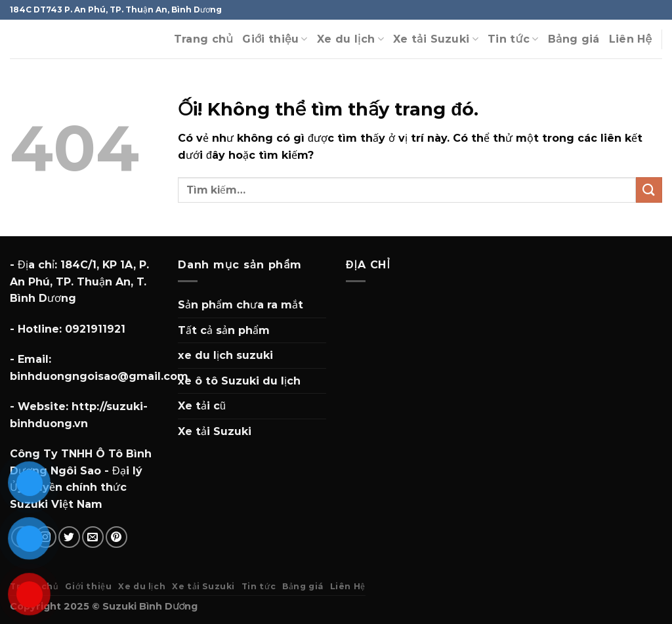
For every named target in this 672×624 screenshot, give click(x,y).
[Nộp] (649, 190)
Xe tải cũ (202, 406)
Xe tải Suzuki (436, 39)
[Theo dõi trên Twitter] (69, 537)
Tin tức (513, 39)
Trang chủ (204, 39)
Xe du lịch (350, 39)
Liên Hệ (631, 39)
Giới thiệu (275, 39)
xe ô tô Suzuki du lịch (239, 381)
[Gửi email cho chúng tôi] (93, 537)
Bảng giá (574, 39)
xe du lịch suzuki (225, 355)
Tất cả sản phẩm (224, 330)
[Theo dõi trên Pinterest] (116, 537)
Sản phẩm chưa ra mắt (241, 305)
